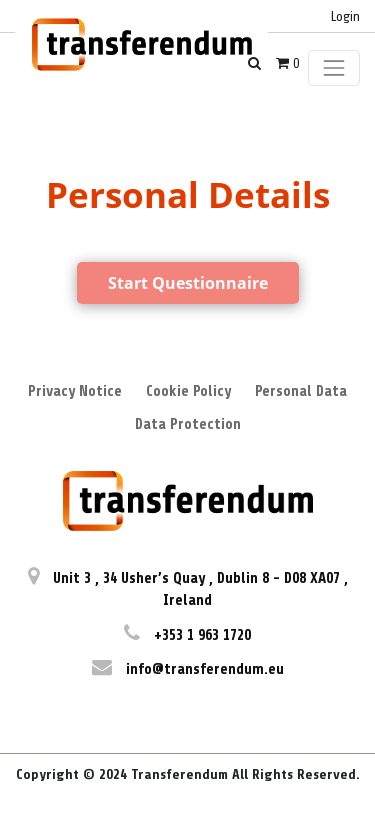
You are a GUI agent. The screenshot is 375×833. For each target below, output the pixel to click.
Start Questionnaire (188, 283)
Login (345, 16)
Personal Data (301, 391)
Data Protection (188, 424)
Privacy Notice (75, 391)
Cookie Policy (188, 391)
